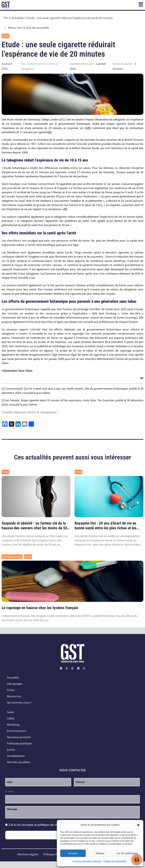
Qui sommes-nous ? (19, 703)
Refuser (100, 853)
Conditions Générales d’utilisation (87, 861)
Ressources (14, 696)
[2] (3, 400)
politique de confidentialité (56, 825)
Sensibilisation (16, 756)
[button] (138, 825)
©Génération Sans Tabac (17, 371)
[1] (3, 389)
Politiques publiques (20, 743)
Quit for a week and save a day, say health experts (53, 389)
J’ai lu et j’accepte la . (41, 825)
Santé (6, 36)
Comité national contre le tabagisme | (30, 412)
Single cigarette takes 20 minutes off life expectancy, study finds (58, 400)
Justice (11, 750)
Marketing (13, 725)
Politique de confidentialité (115, 861)
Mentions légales (28, 854)
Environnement (17, 731)
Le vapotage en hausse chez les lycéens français (40, 608)
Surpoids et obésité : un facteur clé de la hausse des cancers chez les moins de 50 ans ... (34, 526)
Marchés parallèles (19, 762)
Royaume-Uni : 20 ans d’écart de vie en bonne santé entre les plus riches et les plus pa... (105, 526)
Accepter (73, 853)
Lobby (11, 718)
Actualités (18, 18)
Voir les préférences (127, 853)
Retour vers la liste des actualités (26, 28)
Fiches (11, 690)
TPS (6, 18)
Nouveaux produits (12, 557)
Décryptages (15, 684)
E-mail (9, 791)
